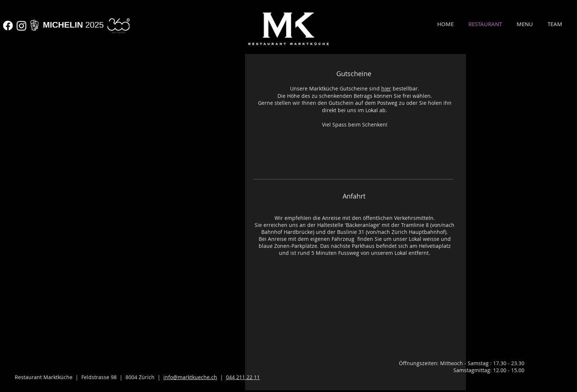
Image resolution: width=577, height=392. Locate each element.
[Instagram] (22, 26)
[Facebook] (8, 26)
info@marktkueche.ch (190, 377)
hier (386, 88)
